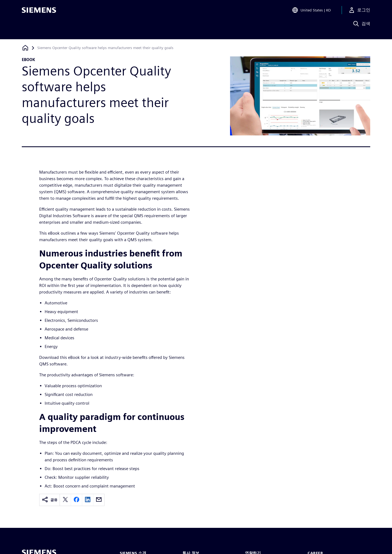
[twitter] (65, 500)
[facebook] (76, 500)
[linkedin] (88, 500)
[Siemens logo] (39, 12)
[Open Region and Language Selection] (311, 12)
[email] (99, 500)
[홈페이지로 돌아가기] (25, 48)
